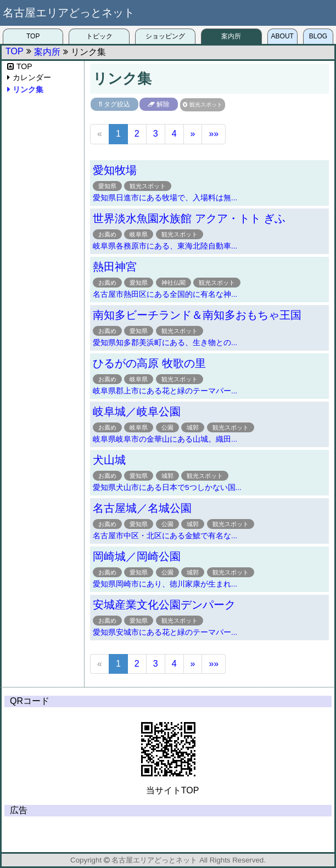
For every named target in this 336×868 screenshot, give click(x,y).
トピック (99, 36)
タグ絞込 (117, 104)
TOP (33, 36)
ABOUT (282, 36)
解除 (163, 104)
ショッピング (165, 36)
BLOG (318, 36)
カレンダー (32, 77)
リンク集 (28, 89)
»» (214, 134)
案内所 (231, 36)
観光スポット (206, 105)
